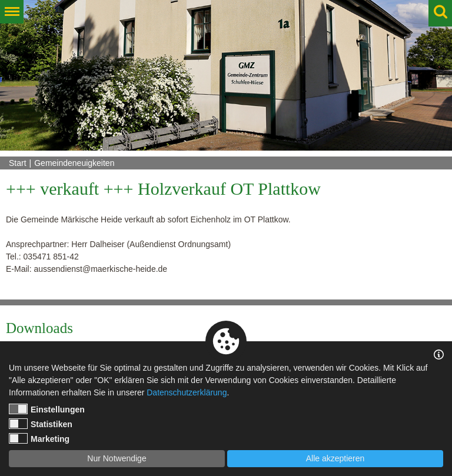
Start (18, 163)
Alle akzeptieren (335, 458)
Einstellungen (47, 409)
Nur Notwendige (117, 458)
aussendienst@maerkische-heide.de (100, 269)
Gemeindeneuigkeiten (74, 163)
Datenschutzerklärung (187, 392)
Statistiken (41, 424)
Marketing (39, 438)
